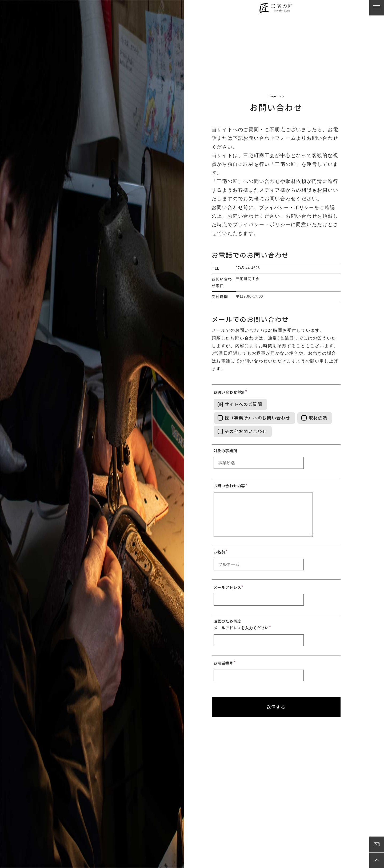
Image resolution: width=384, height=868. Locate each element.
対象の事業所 (225, 450)
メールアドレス (227, 587)
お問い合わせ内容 (229, 486)
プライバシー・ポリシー (288, 208)
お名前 (220, 552)
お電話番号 (223, 663)
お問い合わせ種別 (229, 392)
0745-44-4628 (248, 268)
